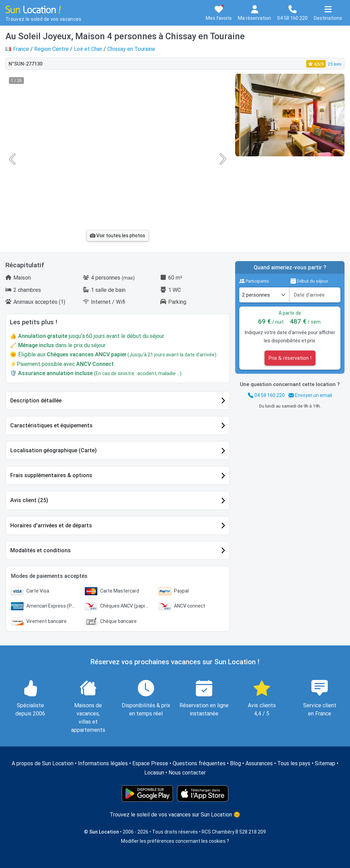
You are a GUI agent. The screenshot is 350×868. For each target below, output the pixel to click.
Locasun (154, 773)
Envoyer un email (310, 395)
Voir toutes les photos (118, 236)
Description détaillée (36, 401)
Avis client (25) (29, 500)
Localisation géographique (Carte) (53, 450)
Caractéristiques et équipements (51, 425)
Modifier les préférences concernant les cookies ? (175, 841)
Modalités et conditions (41, 550)
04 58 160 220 (266, 395)
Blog (235, 763)
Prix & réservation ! (290, 358)
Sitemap (325, 763)
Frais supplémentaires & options (51, 475)
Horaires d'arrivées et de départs (51, 525)
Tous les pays (294, 763)
